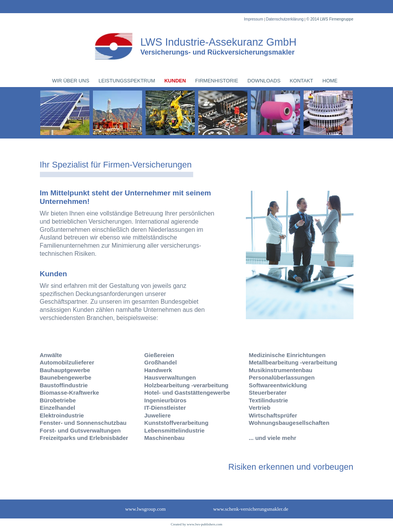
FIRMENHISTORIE (217, 81)
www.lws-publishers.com (205, 524)
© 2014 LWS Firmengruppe (330, 19)
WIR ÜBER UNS (71, 81)
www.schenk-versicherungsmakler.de (251, 509)
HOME (330, 81)
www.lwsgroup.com (145, 509)
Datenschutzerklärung (285, 19)
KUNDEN (175, 81)
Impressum (254, 19)
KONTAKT (301, 81)
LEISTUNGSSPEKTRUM (127, 81)
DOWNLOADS (264, 81)
